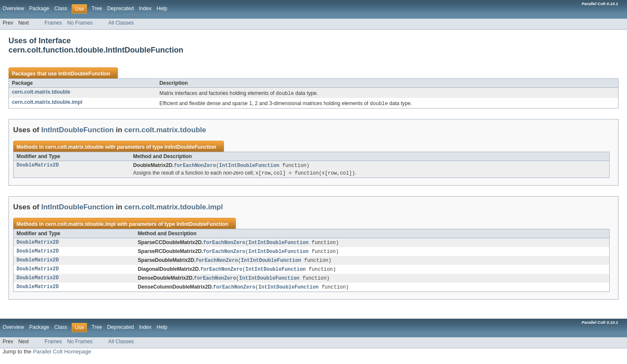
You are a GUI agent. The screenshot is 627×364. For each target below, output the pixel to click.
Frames (53, 23)
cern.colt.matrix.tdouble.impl (47, 103)
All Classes (121, 23)
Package (39, 8)
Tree (97, 8)
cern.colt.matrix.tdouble (41, 92)
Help (162, 8)
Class (61, 8)
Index (145, 8)
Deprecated (121, 8)
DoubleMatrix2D (38, 167)
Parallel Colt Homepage (62, 356)
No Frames (80, 23)
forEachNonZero (195, 167)
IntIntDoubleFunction (84, 74)
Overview (13, 8)
